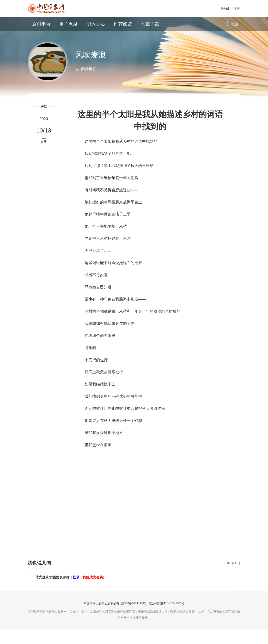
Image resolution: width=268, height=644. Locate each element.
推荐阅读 (123, 24)
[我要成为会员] (93, 591)
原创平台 (41, 24)
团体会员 (96, 24)
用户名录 (68, 24)
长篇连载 (150, 24)
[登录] (225, 9)
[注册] (237, 9)
